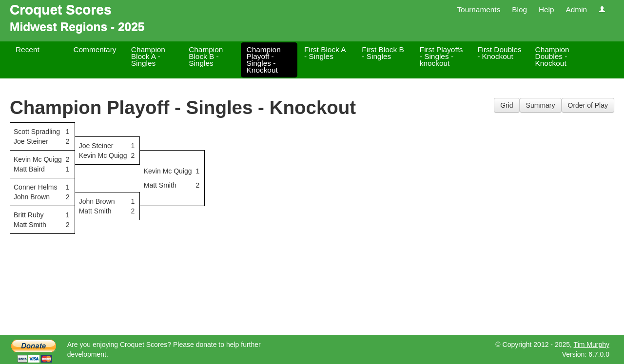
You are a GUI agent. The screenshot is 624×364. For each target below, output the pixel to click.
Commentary (95, 49)
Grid (507, 105)
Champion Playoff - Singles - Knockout (264, 60)
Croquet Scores (61, 10)
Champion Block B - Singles (206, 56)
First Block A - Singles (325, 53)
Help (546, 10)
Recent (28, 49)
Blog (519, 10)
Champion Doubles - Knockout (552, 56)
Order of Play (588, 105)
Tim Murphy (592, 345)
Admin (576, 10)
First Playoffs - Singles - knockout (441, 56)
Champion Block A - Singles (148, 56)
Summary (541, 105)
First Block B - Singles (383, 53)
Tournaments (478, 10)
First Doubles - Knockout (499, 53)
